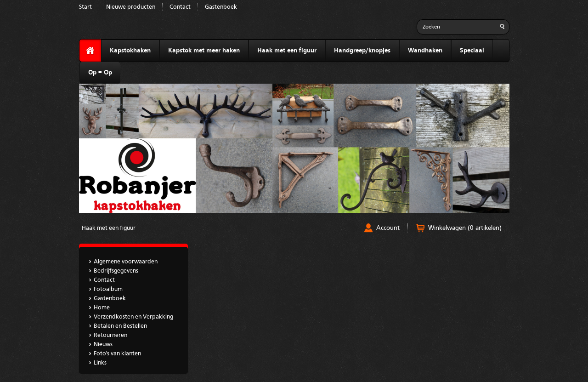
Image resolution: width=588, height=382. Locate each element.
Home (102, 308)
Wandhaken (425, 51)
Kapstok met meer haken (204, 51)
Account (388, 228)
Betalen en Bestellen (120, 326)
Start (85, 7)
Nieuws (103, 345)
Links (100, 363)
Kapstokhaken (130, 51)
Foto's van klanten (117, 354)
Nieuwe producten (131, 7)
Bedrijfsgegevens (116, 271)
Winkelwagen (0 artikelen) (465, 228)
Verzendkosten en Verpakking (133, 317)
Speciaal (472, 51)
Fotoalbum (108, 289)
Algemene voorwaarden (126, 262)
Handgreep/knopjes (362, 51)
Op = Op (100, 73)
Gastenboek (221, 7)
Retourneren (110, 335)
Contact (180, 7)
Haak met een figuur (287, 51)
